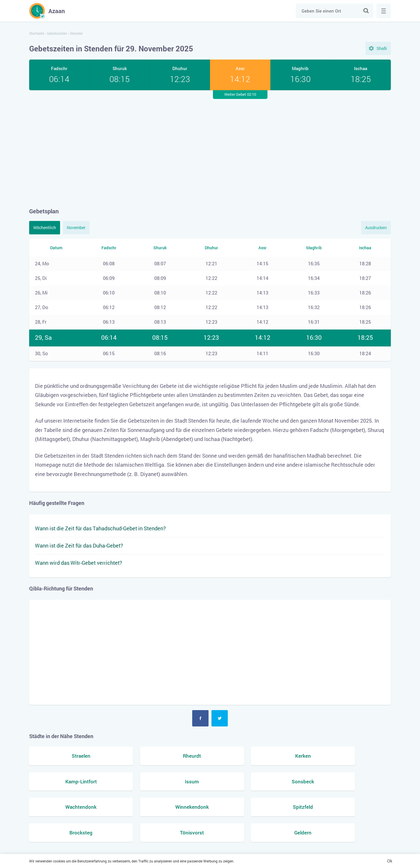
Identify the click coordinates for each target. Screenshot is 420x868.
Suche (366, 11)
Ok (390, 861)
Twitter (220, 718)
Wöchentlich (45, 228)
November (76, 228)
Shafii (382, 48)
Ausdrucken (376, 228)
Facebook (200, 718)
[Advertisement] (210, 149)
